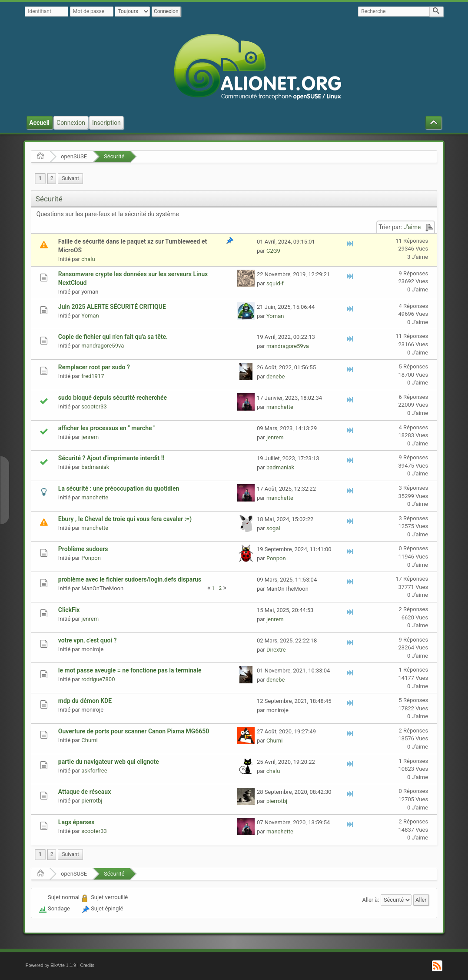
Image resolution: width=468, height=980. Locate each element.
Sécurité (114, 156)
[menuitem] (70, 179)
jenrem (90, 437)
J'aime (412, 227)
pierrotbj (92, 801)
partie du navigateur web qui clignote (109, 762)
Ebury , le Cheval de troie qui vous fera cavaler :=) (125, 519)
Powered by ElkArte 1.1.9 (51, 965)
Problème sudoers (83, 549)
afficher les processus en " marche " (107, 428)
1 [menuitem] (40, 178)
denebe (276, 376)
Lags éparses (76, 822)
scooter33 (94, 406)
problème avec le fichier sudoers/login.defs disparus (130, 579)
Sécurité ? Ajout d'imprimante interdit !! (111, 458)
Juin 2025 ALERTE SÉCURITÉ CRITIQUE (112, 307)
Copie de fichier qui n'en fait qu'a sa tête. (113, 337)
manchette (280, 407)
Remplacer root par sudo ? (94, 367)
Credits (87, 965)
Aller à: (371, 900)
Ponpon (91, 558)
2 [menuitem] (52, 178)
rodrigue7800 (98, 679)
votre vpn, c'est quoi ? (88, 640)
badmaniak (95, 467)
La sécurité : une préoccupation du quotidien (119, 488)
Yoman (90, 316)
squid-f (275, 283)
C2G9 (273, 251)
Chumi (89, 740)
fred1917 (93, 376)
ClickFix (69, 610)
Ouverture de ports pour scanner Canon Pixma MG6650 (134, 731)
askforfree (94, 771)
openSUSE (74, 156)
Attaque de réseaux (85, 792)
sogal (273, 528)
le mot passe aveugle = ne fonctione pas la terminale (130, 670)
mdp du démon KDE (85, 701)
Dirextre (276, 650)
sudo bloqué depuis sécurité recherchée (113, 398)
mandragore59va (103, 346)
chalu (88, 259)
